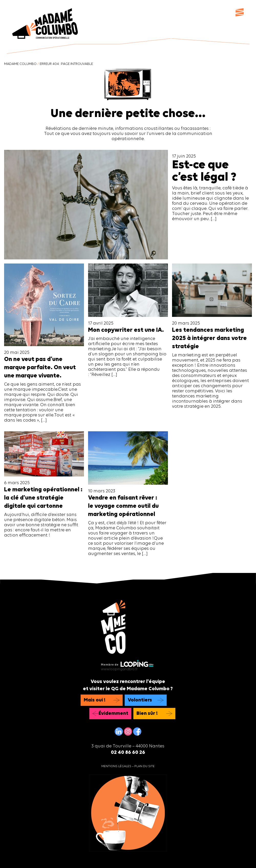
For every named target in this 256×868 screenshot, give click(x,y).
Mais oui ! (95, 700)
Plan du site (145, 766)
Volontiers (140, 700)
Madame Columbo (20, 64)
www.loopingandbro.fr (119, 669)
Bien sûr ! (147, 714)
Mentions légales (116, 766)
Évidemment (113, 714)
